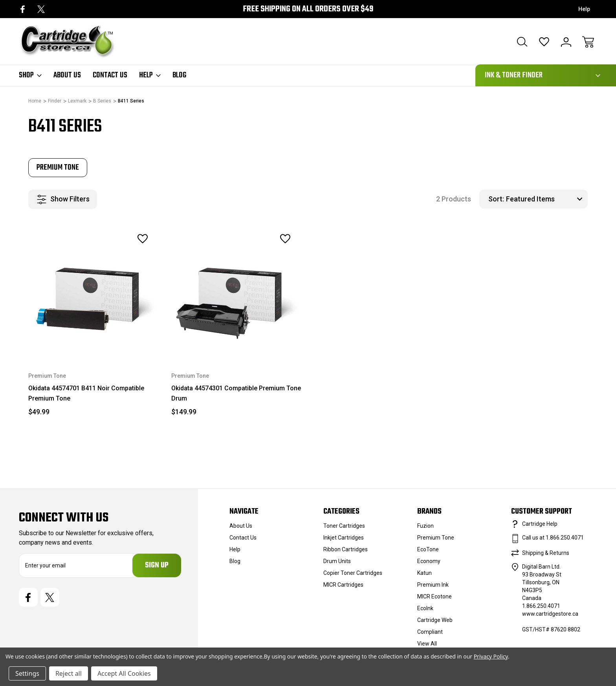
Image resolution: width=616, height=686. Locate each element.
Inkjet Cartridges (344, 538)
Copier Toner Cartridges (353, 573)
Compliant (430, 632)
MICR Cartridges (343, 585)
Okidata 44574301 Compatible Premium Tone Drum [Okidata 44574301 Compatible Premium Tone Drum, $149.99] (236, 393)
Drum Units (337, 561)
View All (427, 644)
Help (584, 9)
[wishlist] (132, 239)
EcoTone (428, 549)
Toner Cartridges (344, 526)
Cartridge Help (540, 524)
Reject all (69, 673)
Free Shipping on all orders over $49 (308, 9)
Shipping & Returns (546, 553)
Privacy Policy (491, 656)
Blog (179, 75)
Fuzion (425, 526)
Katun (424, 573)
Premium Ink (433, 585)
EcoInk (425, 608)
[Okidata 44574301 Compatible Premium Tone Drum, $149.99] (237, 291)
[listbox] (546, 199)
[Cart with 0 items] (588, 42)
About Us (67, 75)
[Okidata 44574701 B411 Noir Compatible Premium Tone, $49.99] (94, 291)
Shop (30, 75)
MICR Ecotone (434, 596)
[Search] (522, 42)
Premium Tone (436, 538)
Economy (429, 561)
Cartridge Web (435, 620)
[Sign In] (566, 42)
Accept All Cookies (124, 673)
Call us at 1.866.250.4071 (553, 538)
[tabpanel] (58, 168)
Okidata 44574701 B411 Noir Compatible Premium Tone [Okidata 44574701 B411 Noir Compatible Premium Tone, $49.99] (86, 393)
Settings (27, 673)
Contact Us (110, 75)
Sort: (496, 199)
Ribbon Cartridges (346, 549)
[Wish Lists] (544, 42)
